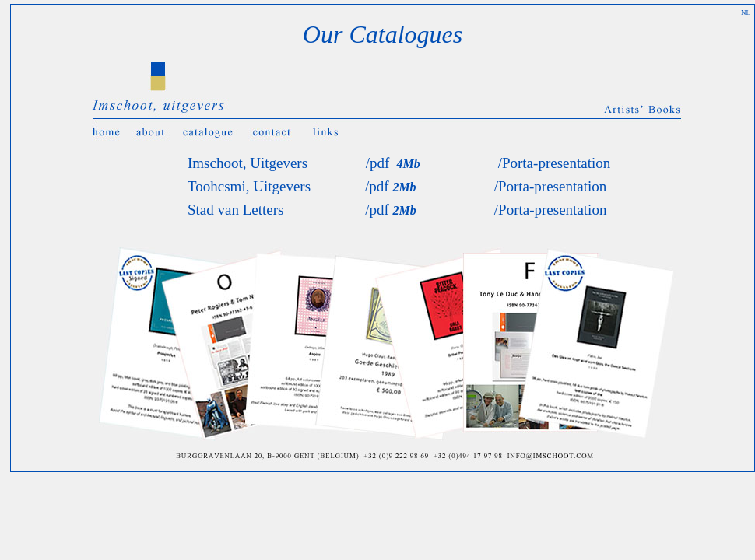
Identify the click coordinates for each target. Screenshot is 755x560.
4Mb (404, 164)
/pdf (378, 163)
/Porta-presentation (555, 163)
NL (746, 12)
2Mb (404, 187)
